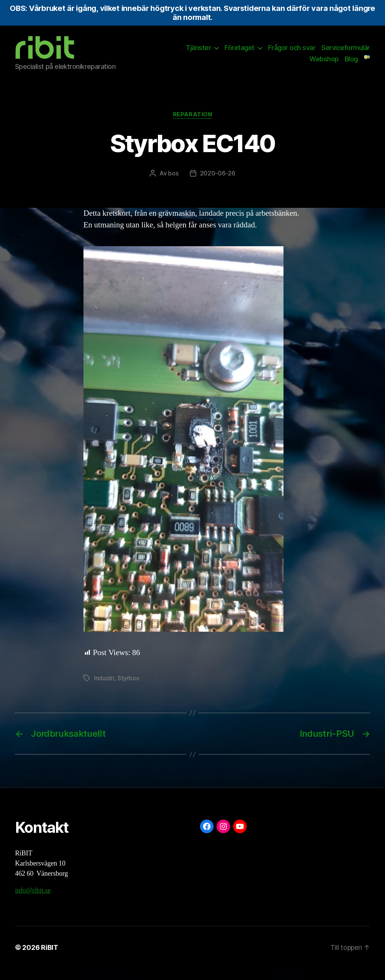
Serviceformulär (346, 53)
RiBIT (50, 959)
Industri (104, 689)
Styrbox (128, 689)
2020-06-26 (218, 184)
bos (173, 184)
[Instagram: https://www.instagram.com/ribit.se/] (223, 838)
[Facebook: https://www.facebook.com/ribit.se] (207, 838)
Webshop (324, 65)
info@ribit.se (33, 902)
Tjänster (198, 53)
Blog (351, 65)
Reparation (193, 126)
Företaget (239, 53)
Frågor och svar (292, 53)
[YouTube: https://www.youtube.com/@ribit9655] (240, 838)
